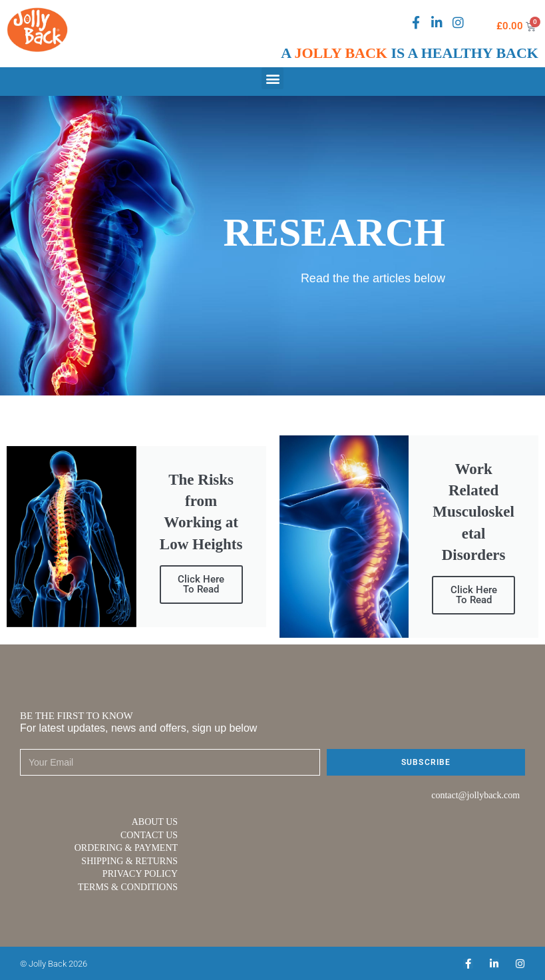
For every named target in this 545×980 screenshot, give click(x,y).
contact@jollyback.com (475, 795)
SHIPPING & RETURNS (129, 861)
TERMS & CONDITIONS (128, 887)
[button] (272, 78)
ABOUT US (155, 822)
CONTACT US (149, 835)
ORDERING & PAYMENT (126, 848)
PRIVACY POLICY (140, 874)
